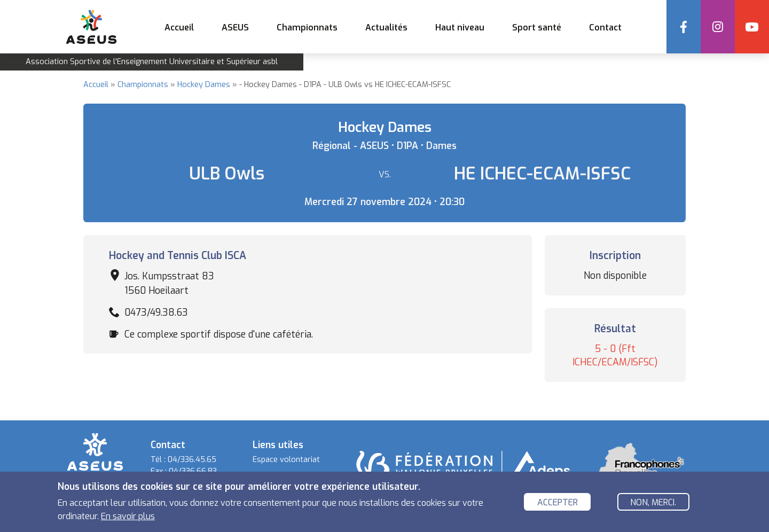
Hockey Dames (204, 85)
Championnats (143, 85)
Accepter (558, 503)
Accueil (179, 28)
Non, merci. (653, 503)
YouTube (752, 27)
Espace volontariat (286, 460)
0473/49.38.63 (156, 312)
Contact (605, 28)
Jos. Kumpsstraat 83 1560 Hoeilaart (169, 283)
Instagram (718, 27)
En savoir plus (128, 518)
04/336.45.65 (192, 460)
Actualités (386, 28)
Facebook (684, 27)
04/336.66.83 (193, 471)
